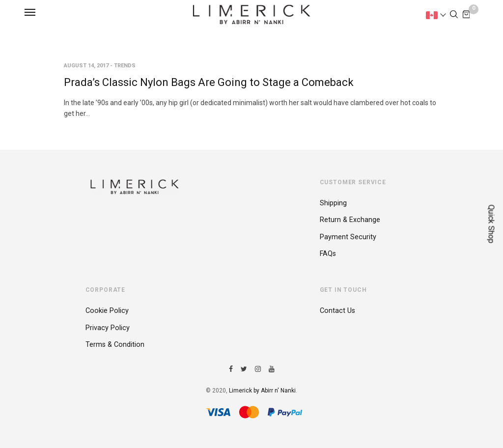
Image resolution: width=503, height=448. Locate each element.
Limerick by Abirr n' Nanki (262, 391)
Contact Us (337, 311)
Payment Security (348, 237)
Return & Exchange (350, 220)
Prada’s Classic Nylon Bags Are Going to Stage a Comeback (209, 82)
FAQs (328, 254)
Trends (125, 66)
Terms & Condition (115, 345)
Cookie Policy (107, 311)
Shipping (333, 203)
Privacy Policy (108, 328)
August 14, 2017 (86, 66)
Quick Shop (491, 224)
